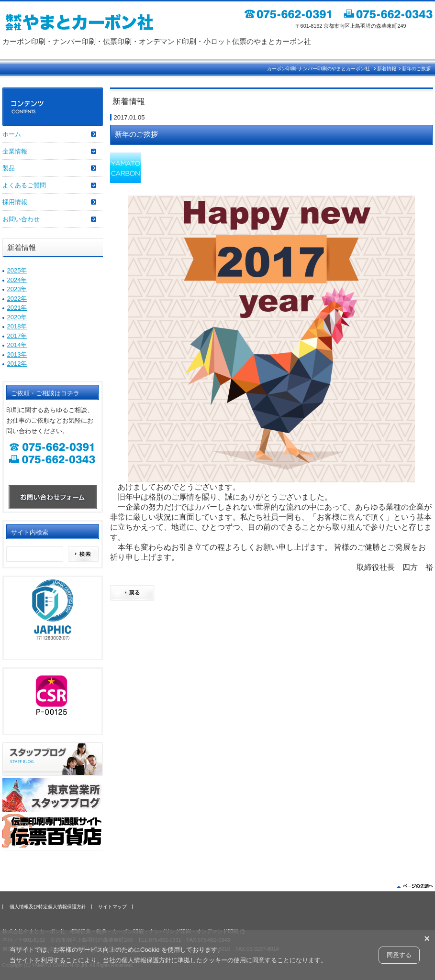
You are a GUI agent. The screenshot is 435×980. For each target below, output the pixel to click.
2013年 (17, 354)
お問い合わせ (21, 219)
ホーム (12, 134)
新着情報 (387, 69)
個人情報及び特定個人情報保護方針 (48, 907)
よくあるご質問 (24, 185)
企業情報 (15, 151)
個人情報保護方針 (146, 960)
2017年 (17, 336)
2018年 (17, 326)
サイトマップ (112, 907)
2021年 (17, 308)
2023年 (17, 289)
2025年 (17, 270)
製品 (9, 168)
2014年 (17, 345)
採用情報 (15, 202)
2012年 (17, 364)
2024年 (17, 280)
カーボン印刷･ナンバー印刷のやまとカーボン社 (318, 69)
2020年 (17, 317)
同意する (399, 955)
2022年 (17, 299)
